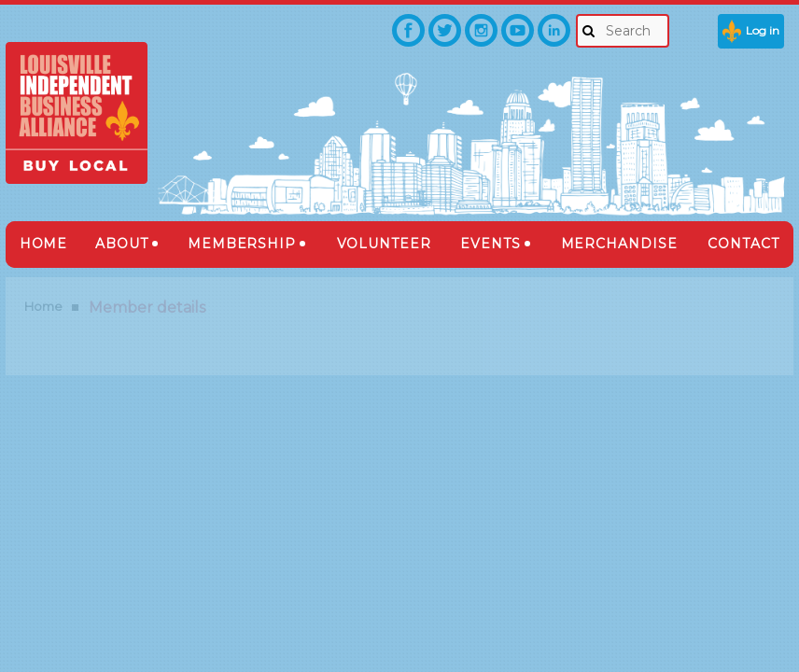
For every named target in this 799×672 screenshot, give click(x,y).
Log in (763, 30)
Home (43, 306)
